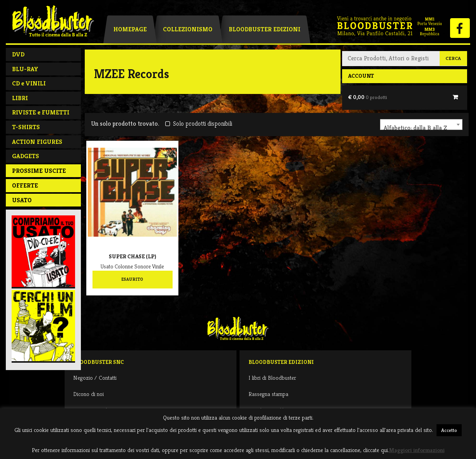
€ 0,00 (367, 97)
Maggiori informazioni (417, 450)
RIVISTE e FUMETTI (41, 112)
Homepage (130, 29)
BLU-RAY (25, 69)
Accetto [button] (449, 430)
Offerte (25, 185)
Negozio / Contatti (95, 378)
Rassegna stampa (268, 394)
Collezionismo (188, 29)
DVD (18, 54)
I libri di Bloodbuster (272, 378)
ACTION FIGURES (37, 142)
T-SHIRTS (26, 127)
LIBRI (20, 98)
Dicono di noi (88, 394)
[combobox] (421, 125)
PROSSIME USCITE (39, 171)
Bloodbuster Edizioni (265, 29)
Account (361, 76)
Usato (22, 200)
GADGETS (26, 156)
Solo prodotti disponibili (199, 124)
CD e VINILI (29, 83)
